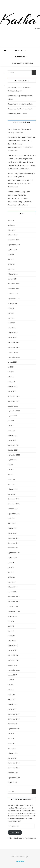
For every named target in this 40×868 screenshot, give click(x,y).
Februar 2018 (13, 646)
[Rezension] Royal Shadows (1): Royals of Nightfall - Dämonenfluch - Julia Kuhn (21, 177)
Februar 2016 (13, 753)
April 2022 (11, 430)
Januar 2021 (12, 494)
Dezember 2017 (14, 655)
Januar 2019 (12, 592)
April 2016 (11, 743)
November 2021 (14, 445)
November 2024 (14, 289)
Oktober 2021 (13, 450)
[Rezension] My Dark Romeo (18, 205)
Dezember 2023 (14, 342)
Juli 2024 (11, 308)
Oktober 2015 (13, 773)
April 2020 (11, 518)
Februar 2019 (13, 587)
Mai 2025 (11, 259)
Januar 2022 (12, 440)
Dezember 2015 (14, 763)
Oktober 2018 (13, 606)
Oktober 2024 (13, 293)
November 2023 (14, 347)
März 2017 (12, 699)
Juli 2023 (11, 367)
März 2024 (12, 328)
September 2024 (14, 298)
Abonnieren (15, 832)
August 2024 (12, 303)
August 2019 (12, 557)
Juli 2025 (11, 254)
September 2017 (14, 670)
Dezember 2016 (14, 714)
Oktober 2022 (13, 406)
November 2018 (14, 602)
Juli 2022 (11, 421)
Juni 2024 (11, 313)
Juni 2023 (11, 372)
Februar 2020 (13, 528)
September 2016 (14, 729)
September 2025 (14, 245)
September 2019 (14, 553)
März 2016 (12, 748)
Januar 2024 (12, 338)
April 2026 (11, 225)
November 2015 (14, 768)
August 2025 (12, 250)
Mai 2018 (11, 631)
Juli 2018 (11, 621)
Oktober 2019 (13, 548)
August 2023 (12, 362)
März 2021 (12, 484)
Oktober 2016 (13, 724)
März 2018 (12, 641)
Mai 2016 (11, 738)
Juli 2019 (11, 562)
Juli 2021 (11, 465)
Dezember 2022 (14, 396)
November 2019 (14, 543)
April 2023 (11, 381)
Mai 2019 (11, 572)
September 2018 (14, 611)
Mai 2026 (11, 220)
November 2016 (14, 719)
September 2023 (14, 357)
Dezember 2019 (14, 538)
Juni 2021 (11, 469)
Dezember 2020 (14, 499)
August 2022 (12, 416)
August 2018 (12, 616)
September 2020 (14, 514)
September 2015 (14, 778)
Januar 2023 (12, 391)
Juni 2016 (11, 734)
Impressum (20, 57)
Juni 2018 (11, 626)
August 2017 (12, 675)
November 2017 (14, 660)
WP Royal (25, 857)
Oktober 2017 (13, 665)
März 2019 (12, 582)
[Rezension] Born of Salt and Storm (20, 104)
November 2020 (14, 504)
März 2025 (12, 269)
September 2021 (14, 455)
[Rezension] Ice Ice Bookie (17, 114)
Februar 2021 (13, 489)
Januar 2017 (12, 709)
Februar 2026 (13, 235)
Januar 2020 (12, 533)
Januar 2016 (12, 758)
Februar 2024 (13, 333)
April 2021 (11, 479)
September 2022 (14, 411)
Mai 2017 (11, 690)
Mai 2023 (11, 377)
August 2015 (12, 782)
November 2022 (14, 401)
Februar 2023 (13, 386)
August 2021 (12, 460)
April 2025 (11, 264)
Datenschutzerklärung (22, 63)
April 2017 (11, 694)
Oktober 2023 (13, 352)
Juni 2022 (11, 426)
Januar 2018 (12, 650)
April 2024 (11, 323)
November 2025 (14, 240)
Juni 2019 (11, 567)
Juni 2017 (11, 685)
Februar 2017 (13, 704)
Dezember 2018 (14, 597)
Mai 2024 (11, 318)
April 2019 (11, 577)
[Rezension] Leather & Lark (20, 169)
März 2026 (12, 230)
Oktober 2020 (13, 509)
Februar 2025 (13, 274)
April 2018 (11, 636)
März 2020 (12, 523)
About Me (19, 50)
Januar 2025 (12, 279)
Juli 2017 (11, 680)
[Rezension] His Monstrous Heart (20, 109)
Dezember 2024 (14, 284)
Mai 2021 (11, 474)
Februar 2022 (13, 435)
